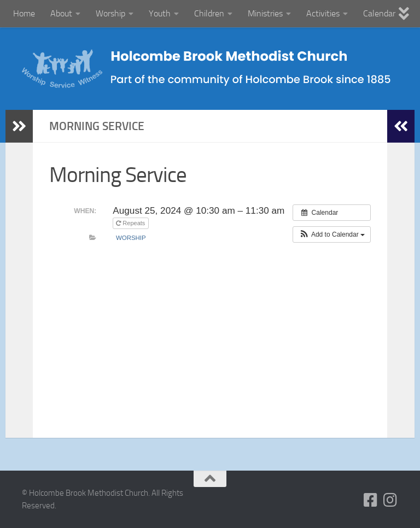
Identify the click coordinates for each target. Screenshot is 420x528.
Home (24, 13)
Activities (323, 13)
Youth (160, 13)
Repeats (131, 223)
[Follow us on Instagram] (390, 500)
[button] (332, 234)
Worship (110, 13)
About (61, 13)
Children (209, 13)
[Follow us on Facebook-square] (371, 500)
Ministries (265, 13)
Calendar (379, 13)
